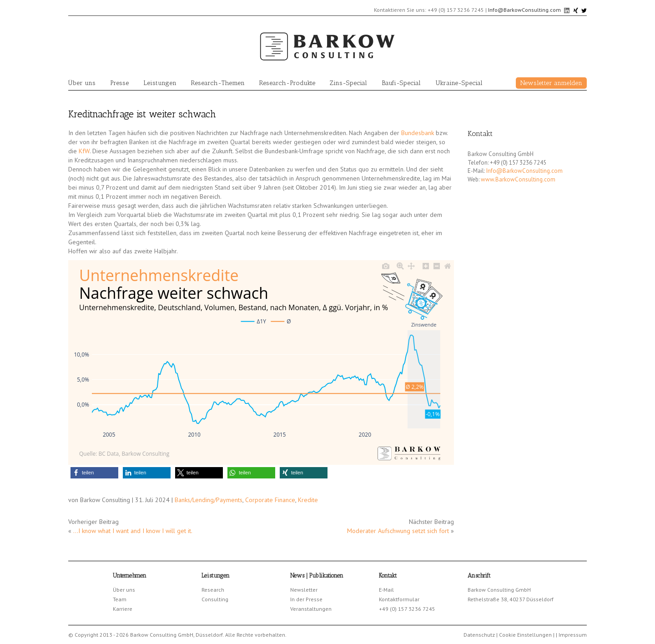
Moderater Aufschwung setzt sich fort (398, 531)
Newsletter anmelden (551, 83)
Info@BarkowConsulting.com (524, 10)
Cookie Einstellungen (525, 635)
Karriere (123, 609)
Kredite (308, 500)
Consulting (215, 599)
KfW (84, 151)
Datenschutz (479, 635)
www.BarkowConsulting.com (518, 179)
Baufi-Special (401, 83)
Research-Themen (218, 83)
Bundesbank (418, 133)
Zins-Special (348, 83)
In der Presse (306, 599)
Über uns (82, 83)
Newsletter (304, 590)
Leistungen (160, 83)
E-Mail (386, 590)
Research (213, 590)
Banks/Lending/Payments (209, 500)
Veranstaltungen (311, 609)
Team (120, 599)
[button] (94, 473)
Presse (119, 83)
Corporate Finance (270, 500)
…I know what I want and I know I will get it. (133, 531)
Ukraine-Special (459, 83)
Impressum (573, 635)
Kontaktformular (399, 599)
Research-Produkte (287, 83)
